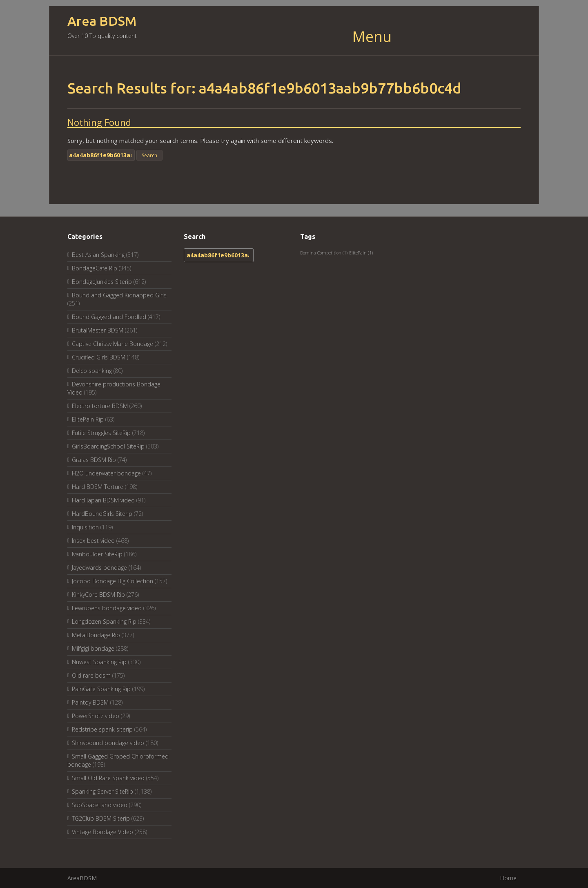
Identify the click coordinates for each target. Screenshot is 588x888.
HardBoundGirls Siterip (102, 514)
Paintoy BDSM (90, 702)
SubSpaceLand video (100, 805)
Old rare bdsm (91, 675)
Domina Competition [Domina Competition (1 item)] (324, 253)
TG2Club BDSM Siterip (101, 818)
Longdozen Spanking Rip (104, 621)
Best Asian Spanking (98, 255)
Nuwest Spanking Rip (99, 662)
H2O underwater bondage (106, 473)
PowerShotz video (96, 716)
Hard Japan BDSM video (103, 500)
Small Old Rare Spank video (108, 778)
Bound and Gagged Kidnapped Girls (119, 295)
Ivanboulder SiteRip (97, 554)
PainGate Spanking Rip (101, 689)
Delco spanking (92, 371)
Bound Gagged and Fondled (109, 317)
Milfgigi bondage (93, 648)
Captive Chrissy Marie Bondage (112, 344)
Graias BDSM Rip (94, 460)
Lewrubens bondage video (107, 608)
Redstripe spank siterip (102, 729)
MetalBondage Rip (96, 635)
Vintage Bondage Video (102, 832)
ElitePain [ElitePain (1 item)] (361, 253)
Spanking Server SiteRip (102, 791)
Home (508, 878)
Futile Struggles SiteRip (101, 433)
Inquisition (85, 527)
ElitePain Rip (88, 419)
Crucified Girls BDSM (99, 357)
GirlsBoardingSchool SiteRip (108, 446)
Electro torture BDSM (100, 406)
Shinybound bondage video (108, 743)
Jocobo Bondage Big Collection (112, 581)
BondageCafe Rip (95, 268)
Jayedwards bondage (99, 568)
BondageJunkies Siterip (102, 282)
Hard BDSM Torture (98, 487)
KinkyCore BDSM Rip (98, 595)
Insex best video (93, 541)
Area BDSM (102, 21)
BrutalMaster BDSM (98, 330)
